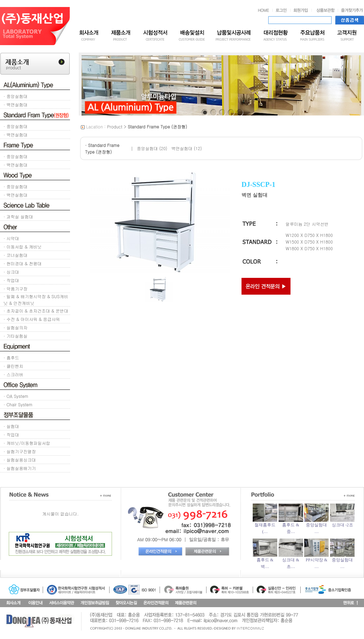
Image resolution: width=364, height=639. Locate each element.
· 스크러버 (13, 374)
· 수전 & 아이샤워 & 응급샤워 (32, 319)
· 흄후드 (11, 357)
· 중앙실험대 (16, 96)
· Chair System (18, 404)
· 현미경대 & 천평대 (23, 263)
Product (115, 127)
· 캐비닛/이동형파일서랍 (27, 443)
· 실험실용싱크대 (20, 460)
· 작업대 (11, 280)
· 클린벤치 (13, 366)
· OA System (16, 396)
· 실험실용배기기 (20, 468)
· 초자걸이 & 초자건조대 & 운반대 (36, 311)
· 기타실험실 (16, 336)
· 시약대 (11, 238)
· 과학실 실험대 (18, 216)
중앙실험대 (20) (152, 148)
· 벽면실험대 (16, 104)
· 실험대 (11, 426)
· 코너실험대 (16, 255)
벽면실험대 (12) (187, 148)
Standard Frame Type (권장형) (157, 127)
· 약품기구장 (16, 289)
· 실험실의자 (16, 327)
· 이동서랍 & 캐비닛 (23, 247)
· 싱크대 (11, 272)
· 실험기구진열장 (20, 451)
